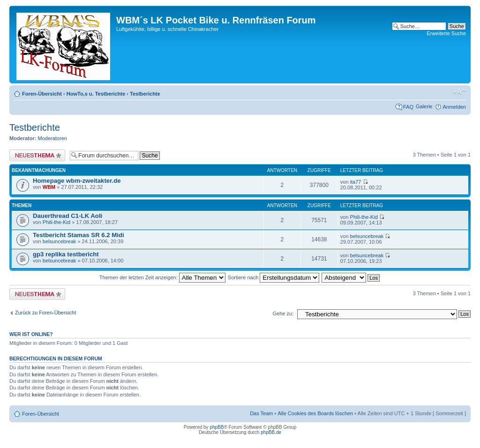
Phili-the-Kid (56, 222)
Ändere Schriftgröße (459, 92)
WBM (49, 187)
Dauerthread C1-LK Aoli (67, 216)
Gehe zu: (283, 314)
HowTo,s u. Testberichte (96, 94)
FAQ (408, 107)
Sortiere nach (274, 277)
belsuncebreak (60, 241)
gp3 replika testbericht (66, 254)
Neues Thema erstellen (37, 155)
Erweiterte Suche (446, 33)
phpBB (217, 427)
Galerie (424, 106)
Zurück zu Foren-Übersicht (45, 313)
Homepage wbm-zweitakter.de (77, 181)
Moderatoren (52, 138)
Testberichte (145, 94)
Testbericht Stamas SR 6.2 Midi (79, 235)
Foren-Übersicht (42, 94)
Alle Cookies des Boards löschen (315, 413)
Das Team (261, 413)
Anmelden (454, 107)
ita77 (356, 182)
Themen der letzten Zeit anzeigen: (162, 277)
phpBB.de (271, 432)
